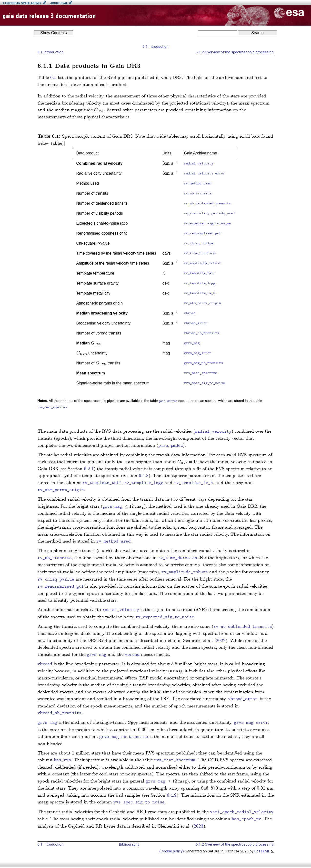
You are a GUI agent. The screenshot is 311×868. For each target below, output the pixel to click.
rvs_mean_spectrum (201, 373)
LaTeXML (264, 851)
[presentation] (99, 110)
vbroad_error (196, 323)
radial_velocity (199, 163)
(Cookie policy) (172, 851)
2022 (221, 641)
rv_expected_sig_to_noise (207, 223)
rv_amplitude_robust (202, 263)
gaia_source (168, 401)
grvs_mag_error (198, 353)
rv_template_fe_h (200, 293)
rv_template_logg (200, 283)
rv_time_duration (200, 253)
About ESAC (59, 3)
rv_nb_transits (198, 193)
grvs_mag (192, 343)
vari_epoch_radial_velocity (242, 812)
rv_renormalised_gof (202, 233)
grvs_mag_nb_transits (203, 363)
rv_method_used (198, 183)
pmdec (177, 446)
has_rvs (62, 760)
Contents (54, 33)
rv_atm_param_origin (202, 303)
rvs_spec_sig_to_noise (204, 383)
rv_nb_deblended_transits (207, 203)
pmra (163, 446)
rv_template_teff (200, 273)
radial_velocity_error (204, 173)
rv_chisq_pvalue (199, 243)
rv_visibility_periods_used (209, 213)
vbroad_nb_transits (201, 333)
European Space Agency (22, 3)
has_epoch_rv (246, 819)
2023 (199, 826)
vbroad (190, 313)
